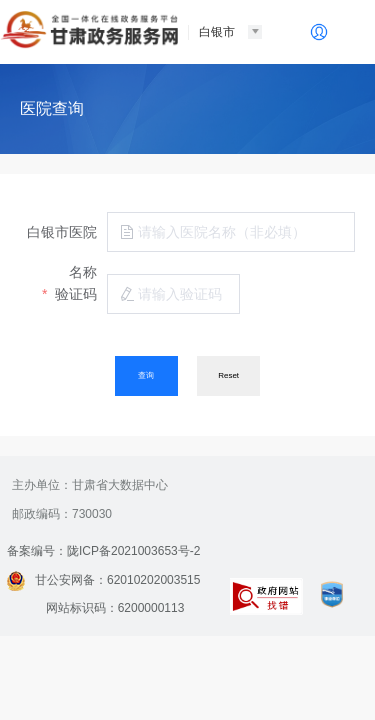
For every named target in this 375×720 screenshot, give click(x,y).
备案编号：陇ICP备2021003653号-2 (103, 551)
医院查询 (52, 108)
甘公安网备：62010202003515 (103, 580)
